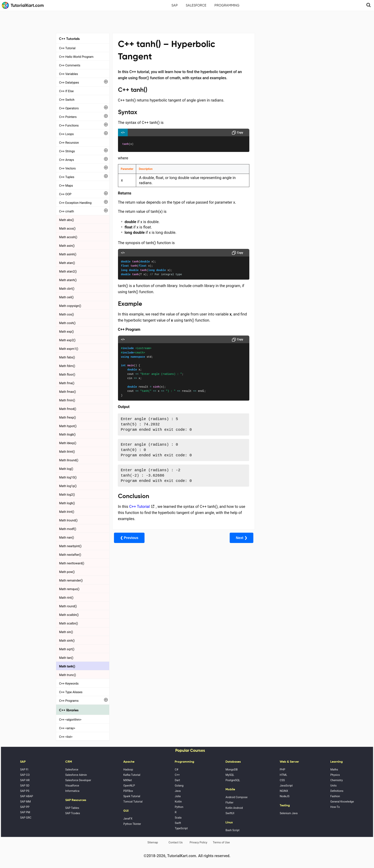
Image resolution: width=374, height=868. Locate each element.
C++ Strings (67, 151)
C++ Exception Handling (75, 203)
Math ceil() (66, 297)
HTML (283, 775)
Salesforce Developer (78, 780)
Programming (227, 5)
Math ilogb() (67, 434)
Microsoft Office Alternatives (277, 102)
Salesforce (196, 5)
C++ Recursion (69, 143)
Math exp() (67, 332)
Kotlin (178, 802)
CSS (282, 780)
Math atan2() (68, 271)
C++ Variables (69, 74)
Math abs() (67, 220)
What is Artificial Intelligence (277, 123)
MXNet (128, 780)
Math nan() (67, 538)
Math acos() (67, 229)
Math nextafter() (70, 555)
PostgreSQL (233, 780)
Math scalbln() (69, 615)
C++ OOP (65, 194)
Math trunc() (68, 675)
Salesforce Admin (76, 775)
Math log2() (67, 495)
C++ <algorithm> (70, 720)
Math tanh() (67, 666)
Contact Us (176, 842)
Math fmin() (67, 400)
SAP (175, 5)
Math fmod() (68, 409)
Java (178, 791)
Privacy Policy (198, 842)
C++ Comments (70, 65)
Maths (334, 770)
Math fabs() (67, 357)
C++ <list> (66, 737)
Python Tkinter (132, 824)
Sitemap (153, 842)
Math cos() (67, 314)
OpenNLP (129, 786)
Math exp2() (67, 340)
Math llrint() (67, 452)
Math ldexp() (68, 443)
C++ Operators (69, 108)
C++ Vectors (67, 168)
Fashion (335, 796)
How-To (335, 807)
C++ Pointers (68, 117)
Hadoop (128, 770)
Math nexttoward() (72, 563)
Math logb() (67, 503)
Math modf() (68, 529)
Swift (178, 823)
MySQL (230, 775)
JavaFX (128, 819)
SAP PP (25, 807)
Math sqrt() (67, 649)
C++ (177, 775)
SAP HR (25, 780)
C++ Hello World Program (76, 57)
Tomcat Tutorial (133, 802)
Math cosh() (67, 323)
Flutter (229, 803)
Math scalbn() (69, 623)
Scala (178, 818)
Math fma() (67, 383)
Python (179, 807)
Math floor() (67, 375)
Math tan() (66, 658)
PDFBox (128, 791)
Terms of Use (221, 842)
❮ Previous (129, 538)
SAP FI (24, 770)
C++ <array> (67, 728)
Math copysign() (70, 306)
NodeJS (285, 796)
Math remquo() (69, 589)
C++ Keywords (69, 684)
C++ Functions (69, 125)
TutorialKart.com (23, 5)
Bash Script (232, 830)
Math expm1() (69, 349)
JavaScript (286, 786)
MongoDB (231, 770)
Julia (178, 796)
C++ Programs (69, 701)
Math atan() (67, 263)
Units (333, 786)
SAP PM (25, 812)
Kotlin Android (234, 808)
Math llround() (69, 460)
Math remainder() (71, 580)
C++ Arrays (67, 160)
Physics (335, 775)
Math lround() (68, 520)
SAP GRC (26, 818)
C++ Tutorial (67, 48)
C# (176, 770)
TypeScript (181, 828)
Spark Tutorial (132, 796)
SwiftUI (230, 813)
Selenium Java (289, 813)
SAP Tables (72, 808)
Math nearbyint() (70, 546)
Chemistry (336, 780)
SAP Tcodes (73, 813)
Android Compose (236, 797)
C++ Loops (67, 134)
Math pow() (67, 572)
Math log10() (68, 477)
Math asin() (67, 246)
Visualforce (72, 786)
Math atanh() (68, 280)
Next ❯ (234, 538)
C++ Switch (67, 100)
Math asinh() (68, 254)
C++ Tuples (67, 177)
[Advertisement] (187, 21)
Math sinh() (67, 641)
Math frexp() (68, 417)
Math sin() (66, 632)
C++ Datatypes (69, 83)
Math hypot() (68, 426)
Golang (179, 786)
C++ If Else (66, 91)
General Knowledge (342, 802)
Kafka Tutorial (132, 775)
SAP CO (25, 775)
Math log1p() (68, 486)
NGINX (284, 791)
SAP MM (25, 802)
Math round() (68, 606)
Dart (177, 780)
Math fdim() (67, 366)
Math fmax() (68, 392)
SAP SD (25, 786)
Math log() (66, 469)
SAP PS (25, 791)
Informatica (72, 791)
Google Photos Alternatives (276, 112)
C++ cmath (67, 211)
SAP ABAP (26, 796)
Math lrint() (67, 512)
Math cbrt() (67, 289)
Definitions (337, 791)
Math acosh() (68, 237)
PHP (282, 770)
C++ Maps (66, 186)
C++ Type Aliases (71, 692)
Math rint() (66, 598)
